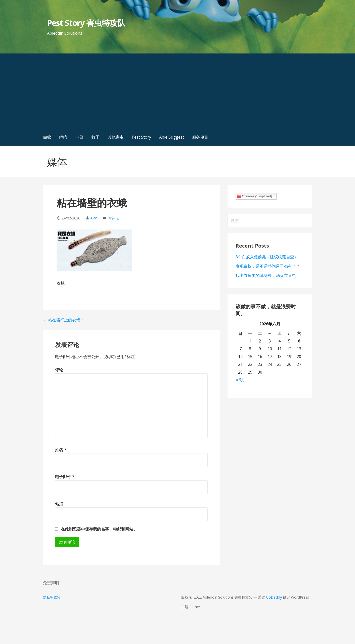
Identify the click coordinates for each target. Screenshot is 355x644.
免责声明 (51, 583)
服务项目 (200, 137)
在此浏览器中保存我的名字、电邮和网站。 (99, 529)
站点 (59, 504)
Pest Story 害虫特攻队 (86, 23)
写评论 (114, 218)
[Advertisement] (178, 91)
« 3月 (240, 380)
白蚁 (47, 137)
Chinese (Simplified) (255, 196)
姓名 (61, 450)
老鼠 (79, 137)
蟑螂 (63, 137)
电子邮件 (65, 477)
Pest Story (141, 137)
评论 (59, 370)
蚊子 (96, 137)
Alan (94, 218)
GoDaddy (274, 597)
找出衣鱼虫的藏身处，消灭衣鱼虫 (266, 275)
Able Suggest (172, 137)
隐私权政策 (52, 597)
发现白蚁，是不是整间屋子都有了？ (268, 266)
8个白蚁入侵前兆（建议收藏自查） (267, 257)
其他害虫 (116, 137)
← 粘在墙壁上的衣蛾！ (64, 320)
